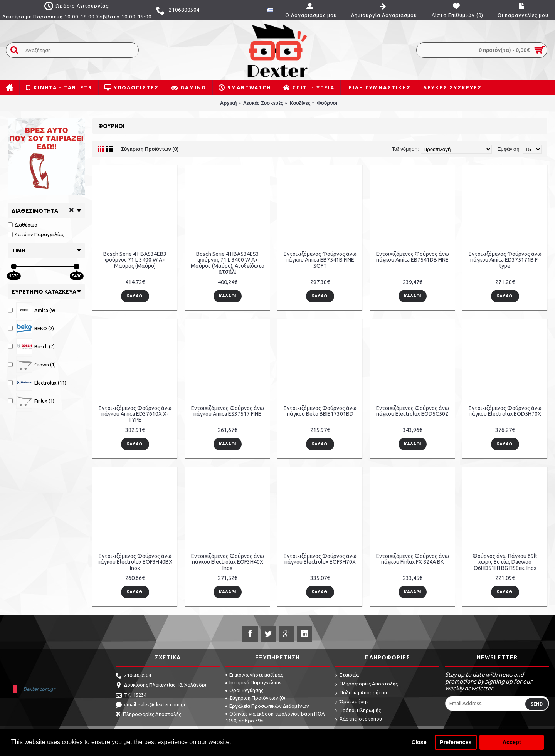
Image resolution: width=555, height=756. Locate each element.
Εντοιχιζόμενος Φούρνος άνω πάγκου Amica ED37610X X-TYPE (135, 414)
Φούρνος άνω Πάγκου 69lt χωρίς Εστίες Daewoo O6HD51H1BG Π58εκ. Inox (505, 562)
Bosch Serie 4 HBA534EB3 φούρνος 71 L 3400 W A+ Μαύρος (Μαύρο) (135, 260)
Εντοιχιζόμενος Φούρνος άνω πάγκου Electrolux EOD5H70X (505, 411)
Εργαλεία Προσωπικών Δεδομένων (267, 706)
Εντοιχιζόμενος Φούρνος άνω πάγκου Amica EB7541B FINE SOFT (320, 260)
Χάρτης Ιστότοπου (359, 719)
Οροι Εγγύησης (244, 690)
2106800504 (133, 676)
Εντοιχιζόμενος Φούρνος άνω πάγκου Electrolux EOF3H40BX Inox (135, 562)
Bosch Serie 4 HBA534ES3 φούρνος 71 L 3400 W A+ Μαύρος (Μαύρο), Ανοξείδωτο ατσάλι (228, 263)
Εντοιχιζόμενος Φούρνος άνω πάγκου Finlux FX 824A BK (413, 559)
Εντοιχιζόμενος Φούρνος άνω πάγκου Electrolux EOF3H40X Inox (228, 562)
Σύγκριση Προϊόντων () (255, 698)
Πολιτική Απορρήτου (361, 693)
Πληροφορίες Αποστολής (148, 715)
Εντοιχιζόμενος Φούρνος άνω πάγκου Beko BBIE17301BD (320, 411)
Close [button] (419, 742)
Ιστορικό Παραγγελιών (254, 682)
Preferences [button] (456, 742)
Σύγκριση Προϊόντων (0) (150, 149)
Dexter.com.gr (39, 689)
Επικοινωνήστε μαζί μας (254, 675)
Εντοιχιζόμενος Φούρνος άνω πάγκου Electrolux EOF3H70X (320, 559)
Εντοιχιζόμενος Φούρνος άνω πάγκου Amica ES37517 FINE (228, 411)
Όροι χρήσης (352, 702)
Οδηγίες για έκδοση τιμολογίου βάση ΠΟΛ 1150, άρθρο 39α (275, 717)
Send (537, 704)
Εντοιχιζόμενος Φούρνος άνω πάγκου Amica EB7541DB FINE (413, 257)
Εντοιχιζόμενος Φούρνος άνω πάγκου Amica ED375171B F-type (505, 260)
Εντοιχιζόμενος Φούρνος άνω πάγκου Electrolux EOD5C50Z (413, 411)
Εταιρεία (347, 675)
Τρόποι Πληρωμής (358, 711)
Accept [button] (512, 742)
